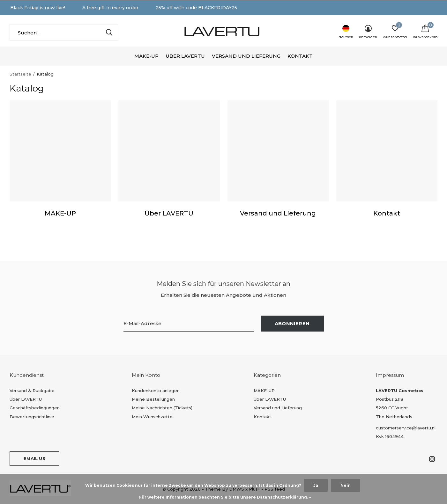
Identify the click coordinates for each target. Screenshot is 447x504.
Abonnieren (292, 323)
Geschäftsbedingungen (35, 408)
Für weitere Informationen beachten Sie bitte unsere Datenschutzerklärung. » (225, 497)
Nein (346, 485)
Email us (34, 458)
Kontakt (300, 56)
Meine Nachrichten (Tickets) (162, 408)
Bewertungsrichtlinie (32, 417)
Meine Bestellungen (153, 399)
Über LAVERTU (185, 56)
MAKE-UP (146, 56)
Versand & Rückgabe (32, 391)
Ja (316, 485)
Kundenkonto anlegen (156, 391)
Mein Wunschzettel (153, 417)
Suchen (109, 33)
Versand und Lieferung (246, 56)
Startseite (20, 74)
